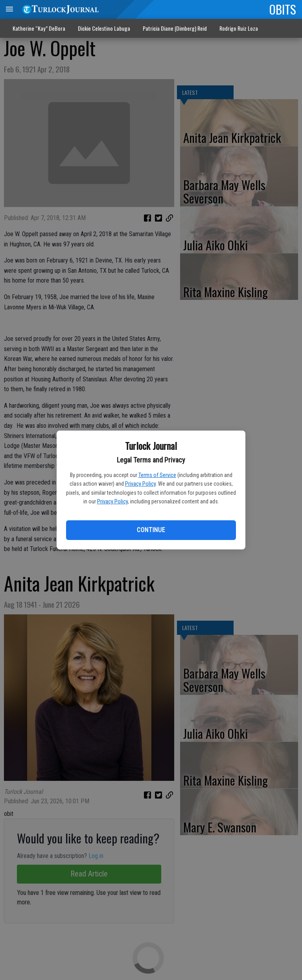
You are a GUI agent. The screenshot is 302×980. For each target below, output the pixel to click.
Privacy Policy (140, 484)
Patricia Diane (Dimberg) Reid (175, 28)
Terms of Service (157, 475)
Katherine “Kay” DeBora (39, 28)
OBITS (283, 9)
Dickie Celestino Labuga (104, 28)
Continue (151, 530)
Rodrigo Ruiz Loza (239, 28)
